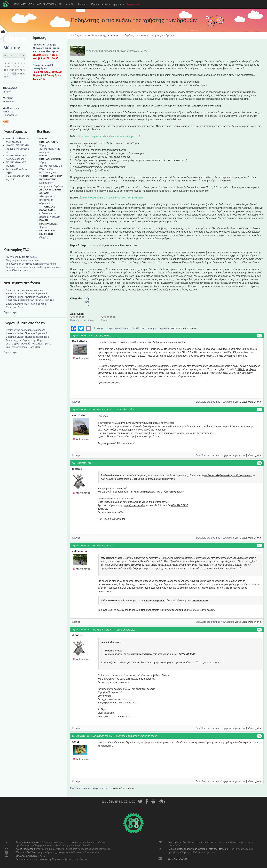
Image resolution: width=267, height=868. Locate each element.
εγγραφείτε (164, 328)
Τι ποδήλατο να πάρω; (18, 271)
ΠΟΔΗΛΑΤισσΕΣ (24, 4)
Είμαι (95, 4)
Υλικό (106, 4)
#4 (259, 546)
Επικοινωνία (178, 858)
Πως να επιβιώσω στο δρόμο (21, 257)
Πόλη (87, 302)
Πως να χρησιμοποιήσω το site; (23, 260)
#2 (259, 410)
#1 (259, 336)
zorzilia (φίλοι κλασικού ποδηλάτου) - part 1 (29, 344)
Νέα (61, 4)
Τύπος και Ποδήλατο (26, 852)
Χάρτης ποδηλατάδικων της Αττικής (50, 149)
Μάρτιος (12, 48)
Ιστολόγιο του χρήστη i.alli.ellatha (112, 328)
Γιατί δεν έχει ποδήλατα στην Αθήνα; (25, 340)
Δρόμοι (88, 298)
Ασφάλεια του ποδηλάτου (29, 842)
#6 (259, 736)
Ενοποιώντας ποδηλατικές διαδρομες (26, 290)
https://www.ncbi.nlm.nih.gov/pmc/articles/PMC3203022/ (113, 198)
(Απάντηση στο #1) (103, 410)
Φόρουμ (83, 4)
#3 (259, 463)
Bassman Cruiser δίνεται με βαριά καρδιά (28, 294)
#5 (259, 630)
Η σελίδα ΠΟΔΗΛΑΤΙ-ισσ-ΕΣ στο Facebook (17, 149)
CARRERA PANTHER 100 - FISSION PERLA (30, 300)
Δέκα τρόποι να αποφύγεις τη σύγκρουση (47, 200)
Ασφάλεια (133, 4)
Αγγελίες (70, 4)
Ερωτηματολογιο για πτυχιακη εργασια (26, 304)
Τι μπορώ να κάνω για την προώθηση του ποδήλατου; (34, 267)
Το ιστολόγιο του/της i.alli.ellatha (101, 35)
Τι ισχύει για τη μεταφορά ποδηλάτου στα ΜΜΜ (31, 264)
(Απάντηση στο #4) (103, 630)
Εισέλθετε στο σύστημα (144, 328)
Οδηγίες (44, 237)
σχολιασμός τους (48, 173)
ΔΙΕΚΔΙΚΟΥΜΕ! (47, 4)
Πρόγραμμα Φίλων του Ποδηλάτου (11, 112)
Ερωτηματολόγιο (15, 307)
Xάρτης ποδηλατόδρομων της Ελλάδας (51, 166)
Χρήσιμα (118, 4)
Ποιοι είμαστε (175, 842)
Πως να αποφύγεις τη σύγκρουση (33, 859)
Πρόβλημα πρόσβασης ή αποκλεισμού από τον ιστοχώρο (198, 849)
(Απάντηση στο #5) (103, 736)
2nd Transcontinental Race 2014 (23, 347)
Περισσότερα (10, 312)
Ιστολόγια (76, 35)
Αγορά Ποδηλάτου (25, 849)
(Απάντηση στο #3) (103, 546)
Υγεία (87, 305)
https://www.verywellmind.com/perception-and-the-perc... (109, 136)
